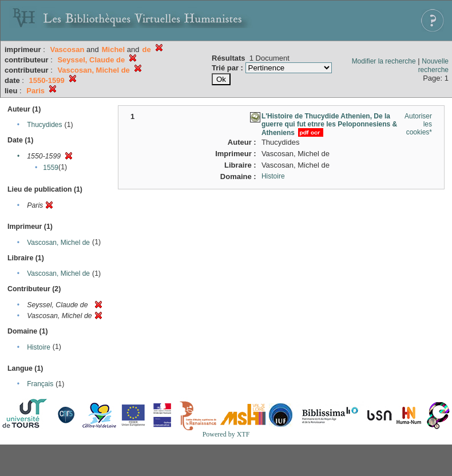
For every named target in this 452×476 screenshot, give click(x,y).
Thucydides (44, 125)
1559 (51, 168)
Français (40, 384)
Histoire (39, 347)
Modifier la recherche (384, 61)
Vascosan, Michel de (58, 243)
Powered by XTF (226, 434)
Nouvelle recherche (433, 66)
